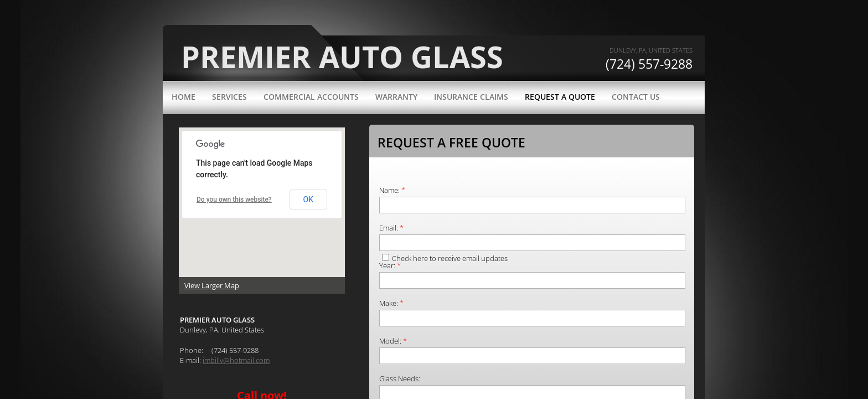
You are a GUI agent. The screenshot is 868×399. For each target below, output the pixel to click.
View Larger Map (212, 285)
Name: (392, 190)
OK (308, 199)
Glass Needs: (400, 378)
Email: (391, 228)
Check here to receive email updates (445, 258)
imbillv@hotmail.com (236, 360)
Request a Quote (560, 97)
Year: (390, 265)
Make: (391, 303)
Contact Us (636, 97)
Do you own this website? (234, 199)
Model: (393, 341)
